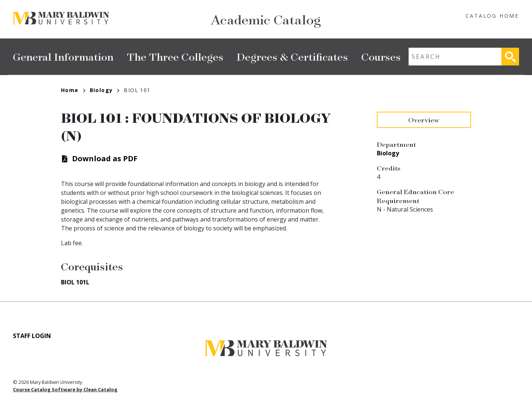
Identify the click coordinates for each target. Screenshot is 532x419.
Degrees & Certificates (292, 56)
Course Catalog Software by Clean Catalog (65, 389)
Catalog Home (492, 16)
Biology (105, 90)
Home (73, 90)
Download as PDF (105, 158)
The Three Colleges (175, 56)
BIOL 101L (75, 282)
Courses (381, 56)
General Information (63, 56)
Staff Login (32, 336)
